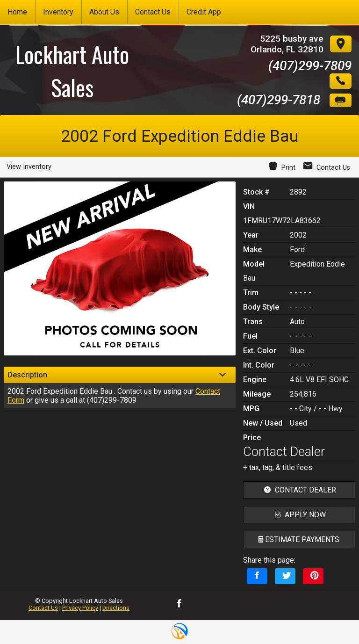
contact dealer (299, 490)
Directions (116, 608)
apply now (299, 515)
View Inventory (29, 167)
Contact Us (43, 608)
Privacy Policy (80, 608)
